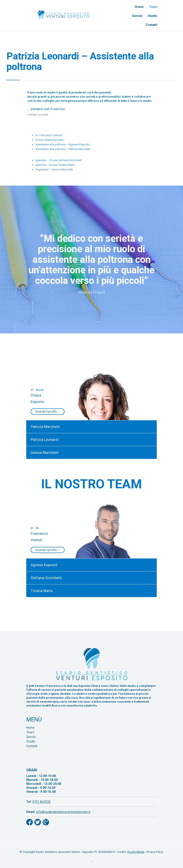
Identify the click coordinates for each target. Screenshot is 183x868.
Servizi (31, 737)
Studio (31, 741)
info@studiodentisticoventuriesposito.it (63, 812)
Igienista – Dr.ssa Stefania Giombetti (59, 160)
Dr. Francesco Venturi (49, 135)
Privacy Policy (155, 852)
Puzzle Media (136, 852)
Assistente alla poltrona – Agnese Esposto (63, 144)
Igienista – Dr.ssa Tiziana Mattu (55, 165)
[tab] (91, 367)
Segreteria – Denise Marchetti (54, 169)
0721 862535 (41, 802)
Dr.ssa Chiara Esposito (50, 140)
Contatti (32, 746)
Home (30, 728)
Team (30, 732)
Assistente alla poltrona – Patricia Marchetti (63, 149)
